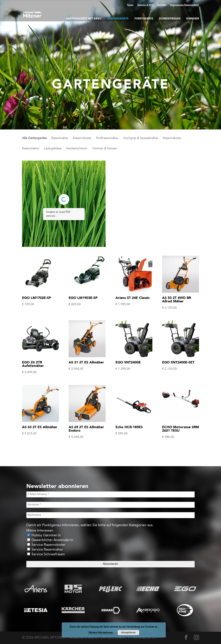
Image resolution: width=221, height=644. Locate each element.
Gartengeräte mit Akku (84, 19)
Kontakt (162, 5)
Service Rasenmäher (45, 550)
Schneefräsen (170, 19)
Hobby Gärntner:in (44, 535)
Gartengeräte (118, 19)
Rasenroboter (82, 138)
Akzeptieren (128, 633)
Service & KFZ (145, 5)
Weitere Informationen (101, 633)
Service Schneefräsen (46, 554)
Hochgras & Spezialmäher (141, 138)
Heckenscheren (77, 148)
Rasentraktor (31, 148)
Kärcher (193, 19)
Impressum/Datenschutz (185, 5)
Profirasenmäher (107, 138)
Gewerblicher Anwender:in (50, 540)
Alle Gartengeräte (34, 138)
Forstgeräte (144, 19)
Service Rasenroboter (46, 545)
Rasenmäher (60, 138)
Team (130, 5)
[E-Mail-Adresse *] (110, 494)
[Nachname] (110, 515)
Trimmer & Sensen (105, 148)
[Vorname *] (110, 505)
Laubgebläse (53, 148)
